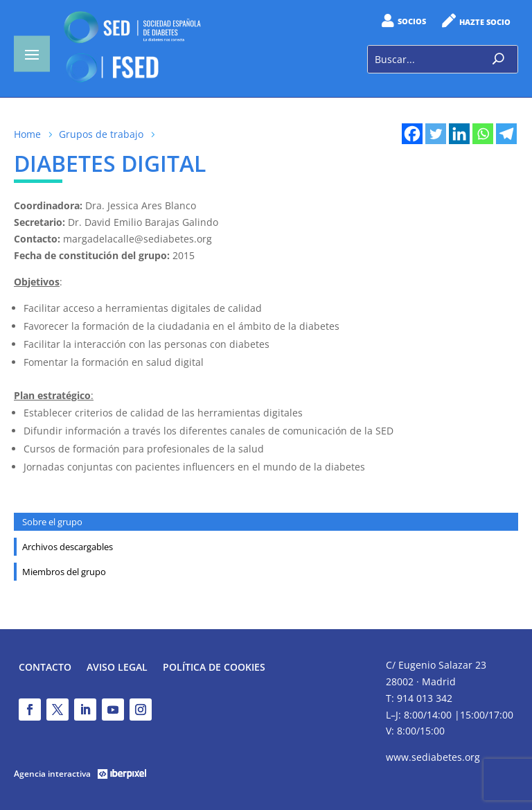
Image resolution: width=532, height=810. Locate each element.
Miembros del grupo (64, 572)
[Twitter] (436, 134)
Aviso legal (117, 668)
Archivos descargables (68, 547)
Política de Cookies (214, 668)
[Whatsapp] (483, 134)
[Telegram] (506, 134)
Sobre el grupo (52, 522)
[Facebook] (412, 134)
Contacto (45, 668)
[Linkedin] (459, 134)
